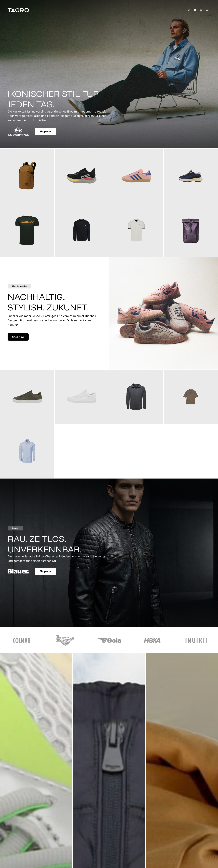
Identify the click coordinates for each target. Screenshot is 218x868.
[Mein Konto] (195, 10)
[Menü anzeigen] (207, 11)
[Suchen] (189, 11)
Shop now (45, 132)
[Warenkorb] (201, 10)
